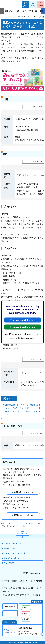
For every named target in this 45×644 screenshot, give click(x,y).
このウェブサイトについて (14, 544)
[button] (25, 4)
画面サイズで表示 (37, 107)
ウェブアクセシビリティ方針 (15, 553)
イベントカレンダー (22, 524)
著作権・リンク (10, 548)
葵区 (25, 608)
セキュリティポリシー (12, 558)
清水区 (26, 619)
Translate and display (22, 320)
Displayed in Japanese (22, 327)
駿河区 (26, 614)
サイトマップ (9, 563)
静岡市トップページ (8, 524)
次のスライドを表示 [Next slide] (43, 11)
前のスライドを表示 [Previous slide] (2, 11)
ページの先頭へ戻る (22, 534)
